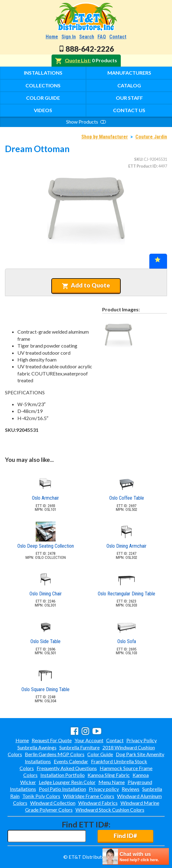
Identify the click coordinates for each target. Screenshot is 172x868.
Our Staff (129, 98)
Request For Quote (52, 740)
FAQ (102, 37)
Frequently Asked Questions (67, 768)
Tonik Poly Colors (41, 796)
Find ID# (125, 836)
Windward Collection (53, 803)
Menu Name (112, 782)
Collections (43, 85)
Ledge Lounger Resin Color (67, 782)
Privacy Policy (142, 740)
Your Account (89, 740)
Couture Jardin (151, 137)
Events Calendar (71, 761)
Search (87, 37)
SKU (138, 159)
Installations (43, 73)
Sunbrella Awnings (37, 747)
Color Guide (43, 98)
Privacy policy (104, 789)
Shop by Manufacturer (105, 137)
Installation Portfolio (63, 775)
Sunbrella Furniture (79, 747)
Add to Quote (86, 285)
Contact (118, 37)
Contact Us (129, 110)
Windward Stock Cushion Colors (110, 810)
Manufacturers (129, 73)
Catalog (129, 85)
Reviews (131, 789)
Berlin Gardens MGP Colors (55, 754)
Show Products (86, 122)
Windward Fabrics (98, 803)
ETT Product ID (143, 166)
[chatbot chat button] (136, 856)
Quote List (77, 60)
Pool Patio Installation (62, 789)
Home (52, 37)
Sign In (69, 37)
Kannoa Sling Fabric (109, 775)
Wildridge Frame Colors (89, 796)
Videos (43, 110)
